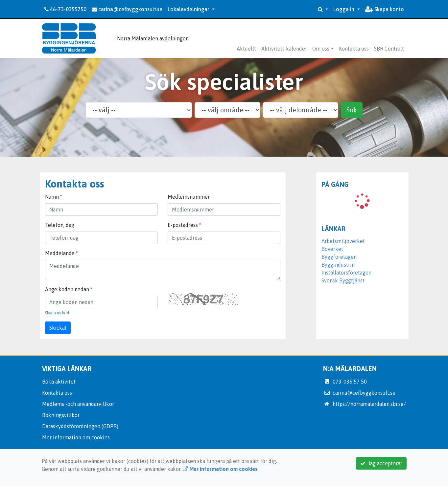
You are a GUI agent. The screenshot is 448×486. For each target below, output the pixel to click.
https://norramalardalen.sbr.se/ (369, 404)
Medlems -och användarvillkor (78, 404)
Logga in (344, 9)
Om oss (321, 49)
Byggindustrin (338, 265)
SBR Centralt (389, 49)
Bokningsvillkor (61, 415)
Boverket (332, 249)
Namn (52, 197)
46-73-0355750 (65, 9)
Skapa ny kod (57, 313)
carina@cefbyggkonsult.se (127, 9)
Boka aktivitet (59, 382)
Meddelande (60, 253)
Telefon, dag (60, 225)
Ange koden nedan (67, 289)
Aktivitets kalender (284, 49)
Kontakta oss (354, 49)
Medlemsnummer (189, 197)
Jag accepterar (381, 463)
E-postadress (183, 225)
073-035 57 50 (350, 382)
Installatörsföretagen (346, 273)
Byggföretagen (339, 257)
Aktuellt (246, 49)
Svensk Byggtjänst (343, 280)
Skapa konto (385, 9)
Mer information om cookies (76, 437)
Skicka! (58, 328)
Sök (352, 110)
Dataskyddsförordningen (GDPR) (80, 426)
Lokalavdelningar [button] (189, 9)
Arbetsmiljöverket (343, 241)
